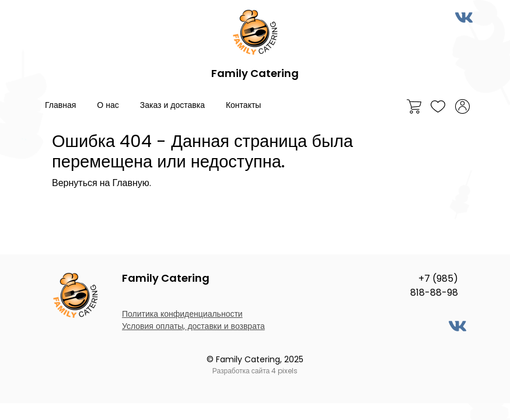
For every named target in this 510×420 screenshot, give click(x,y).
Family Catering (255, 73)
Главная (60, 105)
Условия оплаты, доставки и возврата (193, 326)
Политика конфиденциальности (182, 314)
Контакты (243, 105)
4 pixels (284, 371)
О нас (108, 105)
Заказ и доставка (172, 105)
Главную (130, 183)
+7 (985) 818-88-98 (434, 286)
